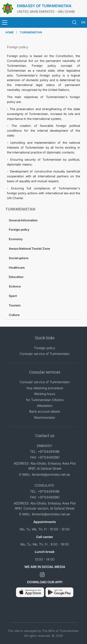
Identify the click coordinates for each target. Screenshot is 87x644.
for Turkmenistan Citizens (45, 400)
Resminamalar (45, 417)
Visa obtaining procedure (45, 388)
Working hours (45, 394)
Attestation (45, 406)
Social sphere (19, 258)
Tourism (15, 305)
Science (15, 286)
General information (23, 220)
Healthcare (17, 268)
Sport (13, 296)
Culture (14, 315)
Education (16, 277)
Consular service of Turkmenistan (45, 354)
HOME (10, 32)
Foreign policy (19, 230)
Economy (16, 239)
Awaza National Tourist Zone (29, 249)
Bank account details (45, 411)
